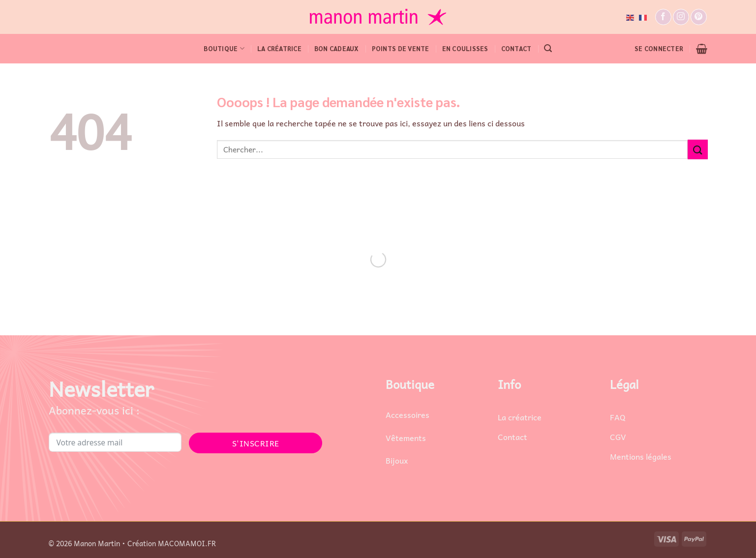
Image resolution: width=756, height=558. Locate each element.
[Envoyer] (697, 149)
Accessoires (408, 414)
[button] (548, 48)
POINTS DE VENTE (401, 48)
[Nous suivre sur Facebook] (663, 17)
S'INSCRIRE (256, 443)
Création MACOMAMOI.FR (172, 543)
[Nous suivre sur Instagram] (681, 17)
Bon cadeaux (337, 48)
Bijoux (397, 460)
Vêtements (406, 438)
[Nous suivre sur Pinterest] (699, 17)
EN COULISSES (465, 48)
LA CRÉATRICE (279, 48)
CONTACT (516, 48)
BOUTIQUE (224, 48)
